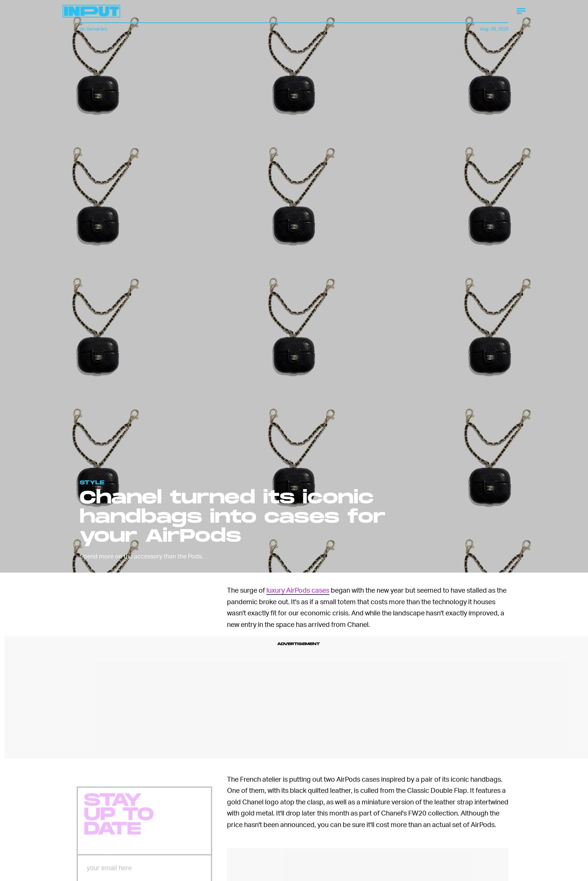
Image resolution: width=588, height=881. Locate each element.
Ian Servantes (93, 29)
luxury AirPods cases (298, 590)
